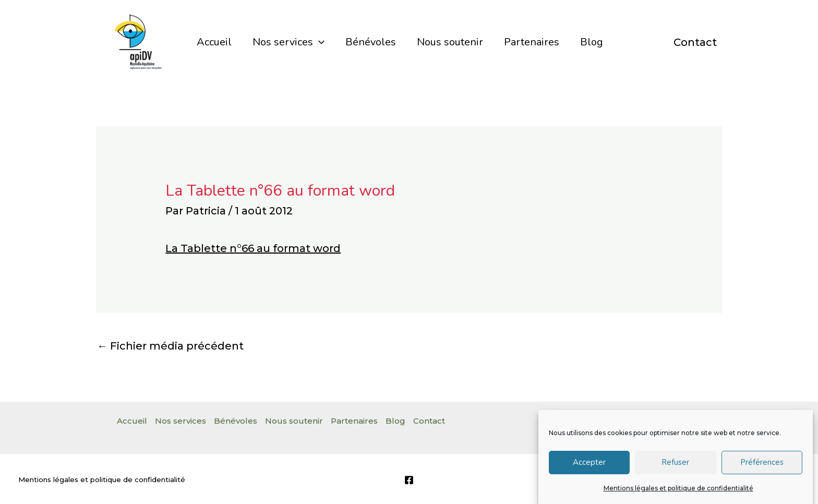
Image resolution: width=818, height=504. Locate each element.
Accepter (589, 466)
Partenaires (532, 42)
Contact (695, 42)
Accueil (214, 42)
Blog (592, 42)
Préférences (762, 466)
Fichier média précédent (170, 346)
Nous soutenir (450, 42)
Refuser (675, 466)
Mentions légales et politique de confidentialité (678, 492)
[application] (319, 42)
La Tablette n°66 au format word (253, 248)
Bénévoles (371, 42)
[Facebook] (409, 480)
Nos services (288, 42)
